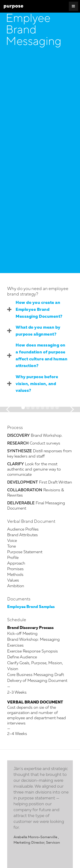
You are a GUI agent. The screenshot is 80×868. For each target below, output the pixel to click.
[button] (73, 6)
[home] (14, 6)
